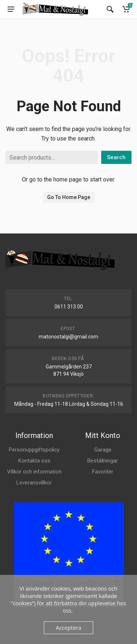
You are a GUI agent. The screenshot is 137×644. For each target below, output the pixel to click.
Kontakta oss (34, 461)
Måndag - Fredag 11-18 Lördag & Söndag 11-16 (69, 404)
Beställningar (103, 461)
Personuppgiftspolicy (34, 450)
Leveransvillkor (34, 483)
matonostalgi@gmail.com (68, 337)
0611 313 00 (69, 307)
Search (116, 157)
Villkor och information (34, 472)
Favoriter (103, 472)
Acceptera (69, 628)
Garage (103, 450)
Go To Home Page (69, 197)
